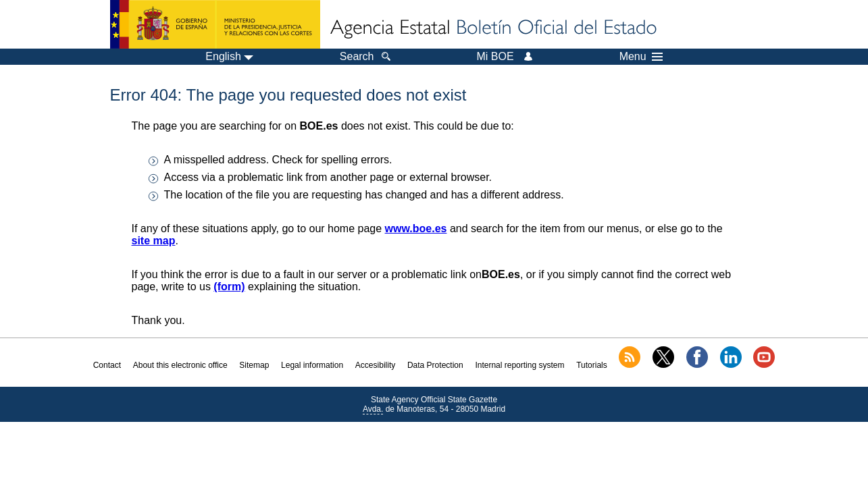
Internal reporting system (519, 365)
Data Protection (435, 365)
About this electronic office (180, 365)
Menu (641, 57)
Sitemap (254, 365)
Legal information (312, 365)
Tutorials (592, 365)
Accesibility (375, 365)
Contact (107, 365)
